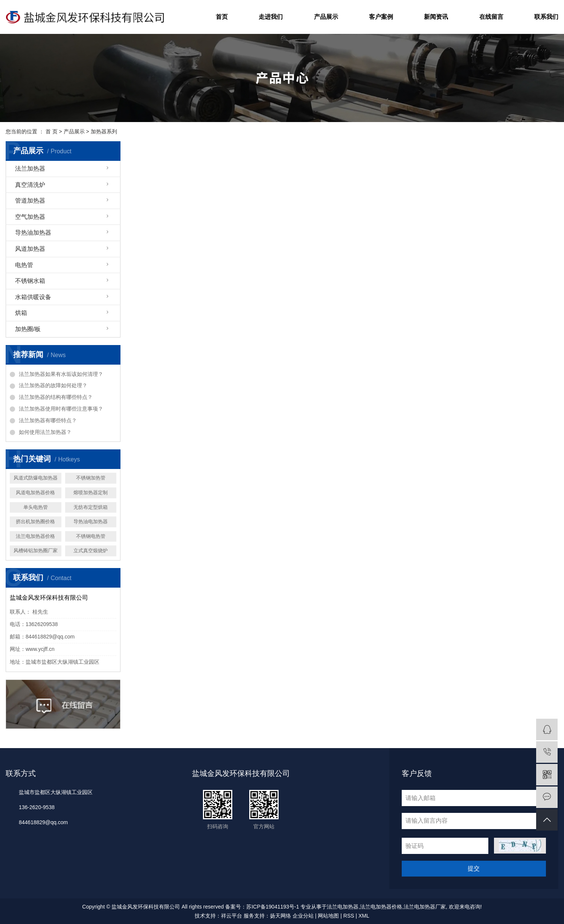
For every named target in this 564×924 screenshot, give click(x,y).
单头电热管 (36, 507)
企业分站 (303, 916)
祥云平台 (232, 916)
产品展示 (326, 17)
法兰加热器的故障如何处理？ (53, 385)
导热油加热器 (33, 233)
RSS (349, 916)
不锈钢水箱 (30, 281)
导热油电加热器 (91, 522)
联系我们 (546, 17)
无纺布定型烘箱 (91, 507)
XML (364, 916)
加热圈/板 (28, 329)
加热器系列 (104, 131)
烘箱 (21, 313)
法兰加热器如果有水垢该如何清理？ (61, 374)
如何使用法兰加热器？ (45, 432)
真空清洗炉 (30, 185)
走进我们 (271, 17)
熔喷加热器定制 (91, 493)
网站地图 (328, 916)
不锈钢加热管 (91, 478)
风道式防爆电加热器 (36, 478)
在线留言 (491, 17)
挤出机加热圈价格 (35, 522)
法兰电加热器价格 (35, 536)
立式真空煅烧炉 (91, 551)
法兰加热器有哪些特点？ (48, 420)
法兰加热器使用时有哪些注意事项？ (61, 409)
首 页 (52, 131)
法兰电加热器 (343, 907)
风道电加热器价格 (35, 493)
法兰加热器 (30, 169)
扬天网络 (280, 916)
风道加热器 (30, 249)
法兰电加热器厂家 (425, 907)
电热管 (24, 265)
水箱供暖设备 (33, 297)
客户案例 (381, 17)
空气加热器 (30, 217)
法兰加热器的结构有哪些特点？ (56, 397)
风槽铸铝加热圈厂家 (36, 551)
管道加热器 (30, 201)
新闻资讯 (436, 17)
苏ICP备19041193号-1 (273, 907)
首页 (222, 17)
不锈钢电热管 (91, 536)
